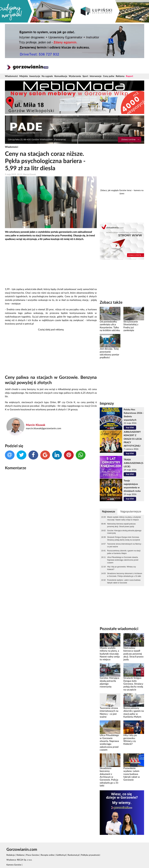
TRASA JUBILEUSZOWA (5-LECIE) (134, 463)
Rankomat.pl (73, 855)
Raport (130, 76)
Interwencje (96, 76)
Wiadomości (11, 76)
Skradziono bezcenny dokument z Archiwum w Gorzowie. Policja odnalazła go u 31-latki (125, 575)
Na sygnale (47, 76)
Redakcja (11, 855)
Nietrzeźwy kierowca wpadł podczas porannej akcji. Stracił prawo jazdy (121, 525)
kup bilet (130, 428)
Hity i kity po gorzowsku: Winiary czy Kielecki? (122, 568)
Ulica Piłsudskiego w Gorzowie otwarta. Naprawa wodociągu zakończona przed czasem (123, 560)
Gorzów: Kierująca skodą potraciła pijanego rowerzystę (124, 532)
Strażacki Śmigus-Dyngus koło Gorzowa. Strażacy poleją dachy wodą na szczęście (124, 539)
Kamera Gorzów (14, 865)
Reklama (120, 76)
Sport (85, 76)
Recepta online (48, 855)
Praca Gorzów (32, 855)
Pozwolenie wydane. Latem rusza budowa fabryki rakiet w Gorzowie (124, 581)
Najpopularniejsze (131, 512)
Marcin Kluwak (36, 425)
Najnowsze (109, 512)
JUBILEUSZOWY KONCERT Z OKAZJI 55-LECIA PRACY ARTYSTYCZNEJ (133, 439)
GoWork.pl (61, 855)
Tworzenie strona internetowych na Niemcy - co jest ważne (125, 545)
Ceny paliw (109, 76)
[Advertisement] (51, 264)
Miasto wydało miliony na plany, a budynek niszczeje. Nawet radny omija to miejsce (124, 518)
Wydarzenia (75, 76)
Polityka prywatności (91, 855)
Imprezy (107, 404)
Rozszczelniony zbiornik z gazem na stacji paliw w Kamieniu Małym (124, 552)
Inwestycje (35, 76)
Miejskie (24, 76)
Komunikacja (61, 76)
